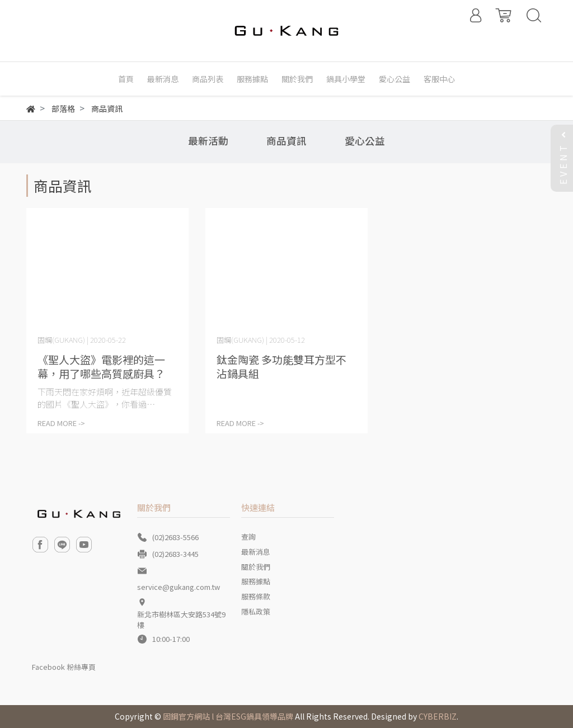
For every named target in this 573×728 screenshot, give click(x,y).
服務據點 (256, 581)
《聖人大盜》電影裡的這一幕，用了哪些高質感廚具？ (101, 366)
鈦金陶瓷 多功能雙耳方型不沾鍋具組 (281, 366)
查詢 (248, 536)
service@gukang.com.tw (179, 587)
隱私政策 (256, 611)
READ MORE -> (61, 423)
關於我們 (256, 567)
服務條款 (256, 596)
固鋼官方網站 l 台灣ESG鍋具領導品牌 (228, 716)
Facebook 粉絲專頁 (64, 667)
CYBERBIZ (438, 716)
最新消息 (256, 552)
